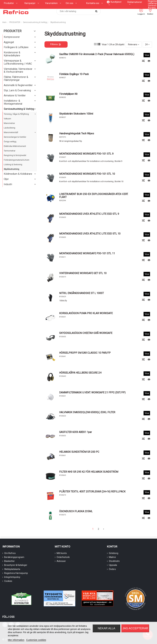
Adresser (61, 561)
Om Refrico (10, 553)
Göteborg (114, 553)
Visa (147, 55)
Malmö (112, 557)
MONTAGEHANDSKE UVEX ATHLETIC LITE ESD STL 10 (90, 234)
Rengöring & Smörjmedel (15, 155)
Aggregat (9, 42)
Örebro (112, 569)
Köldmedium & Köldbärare (18, 174)
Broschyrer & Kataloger (16, 565)
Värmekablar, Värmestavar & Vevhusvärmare (18, 70)
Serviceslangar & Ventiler (15, 137)
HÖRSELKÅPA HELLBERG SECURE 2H (80, 373)
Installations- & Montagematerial (13, 102)
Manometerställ (11, 132)
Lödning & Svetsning (13, 164)
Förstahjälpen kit (68, 94)
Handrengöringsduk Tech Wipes (77, 133)
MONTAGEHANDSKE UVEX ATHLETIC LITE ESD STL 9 (89, 214)
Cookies (8, 581)
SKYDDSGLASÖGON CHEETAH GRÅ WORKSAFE (86, 333)
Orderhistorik (63, 557)
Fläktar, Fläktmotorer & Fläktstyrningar (16, 78)
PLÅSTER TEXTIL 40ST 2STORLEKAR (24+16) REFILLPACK (92, 492)
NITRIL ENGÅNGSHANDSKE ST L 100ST (82, 293)
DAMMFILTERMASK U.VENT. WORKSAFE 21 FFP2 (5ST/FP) (92, 392)
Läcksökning (9, 128)
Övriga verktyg (10, 142)
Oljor (6, 179)
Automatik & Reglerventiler (18, 85)
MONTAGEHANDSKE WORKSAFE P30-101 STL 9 (86, 154)
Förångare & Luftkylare (16, 47)
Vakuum (7, 119)
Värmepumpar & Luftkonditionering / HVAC (18, 62)
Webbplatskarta (12, 569)
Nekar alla (107, 628)
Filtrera (55, 44)
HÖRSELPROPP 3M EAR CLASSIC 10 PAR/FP (85, 353)
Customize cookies (36, 640)
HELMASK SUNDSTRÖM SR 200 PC (79, 452)
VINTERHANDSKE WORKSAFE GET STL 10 (83, 273)
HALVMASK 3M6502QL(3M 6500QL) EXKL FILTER (87, 412)
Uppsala (113, 565)
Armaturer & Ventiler (15, 95)
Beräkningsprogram (14, 557)
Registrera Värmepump (16, 573)
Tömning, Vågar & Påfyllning (16, 114)
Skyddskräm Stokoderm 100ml (76, 114)
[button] (32, 3)
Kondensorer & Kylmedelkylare (12, 54)
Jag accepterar (135, 628)
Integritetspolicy (12, 577)
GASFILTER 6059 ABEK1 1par (75, 432)
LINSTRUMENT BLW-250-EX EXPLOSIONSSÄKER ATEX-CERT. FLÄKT (94, 196)
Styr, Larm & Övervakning (17, 90)
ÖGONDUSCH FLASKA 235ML (76, 511)
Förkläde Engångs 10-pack (74, 74)
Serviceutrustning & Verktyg (19, 109)
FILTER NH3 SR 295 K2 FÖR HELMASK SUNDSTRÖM (89, 472)
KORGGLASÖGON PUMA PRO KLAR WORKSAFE (86, 313)
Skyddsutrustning (11, 169)
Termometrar (10, 151)
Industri (8, 184)
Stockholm (114, 561)
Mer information (16, 640)
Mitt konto (62, 553)
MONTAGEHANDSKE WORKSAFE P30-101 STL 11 (87, 253)
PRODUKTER (13, 31)
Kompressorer (12, 37)
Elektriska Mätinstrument (15, 146)
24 (147, 44)
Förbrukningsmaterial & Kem (17, 160)
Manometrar (9, 123)
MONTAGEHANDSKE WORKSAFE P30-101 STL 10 (87, 174)
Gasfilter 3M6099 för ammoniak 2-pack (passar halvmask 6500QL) (97, 54)
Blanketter (9, 561)
